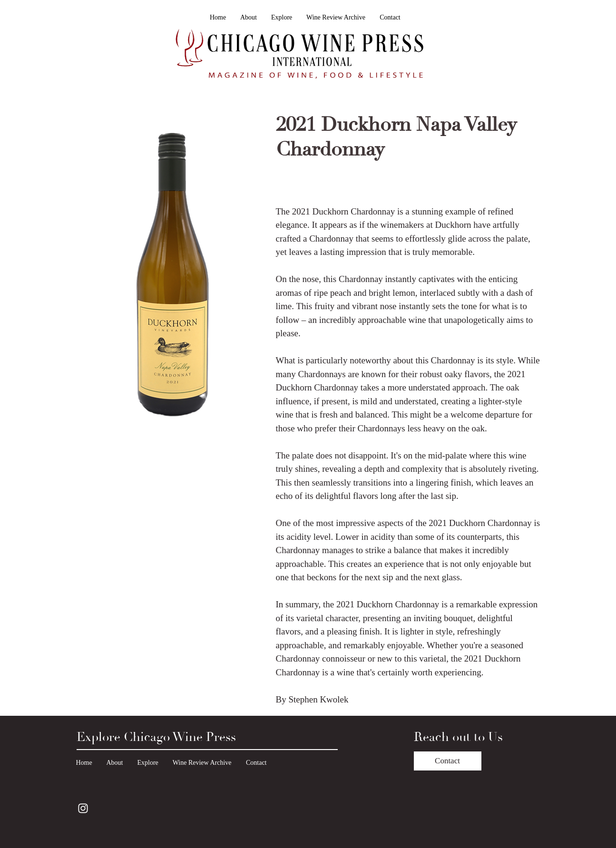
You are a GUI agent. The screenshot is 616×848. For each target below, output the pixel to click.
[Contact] (448, 761)
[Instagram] (83, 808)
